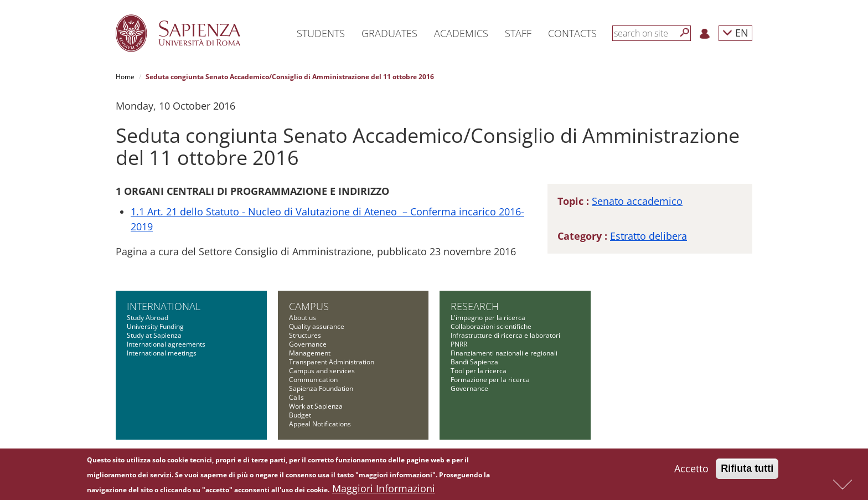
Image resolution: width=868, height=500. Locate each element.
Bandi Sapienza (474, 362)
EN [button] (735, 32)
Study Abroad (148, 318)
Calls (296, 397)
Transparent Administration (332, 362)
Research (475, 306)
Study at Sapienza (154, 335)
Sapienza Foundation (321, 388)
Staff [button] (518, 33)
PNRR (459, 344)
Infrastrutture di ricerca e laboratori (505, 335)
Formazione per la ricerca (490, 380)
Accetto (691, 470)
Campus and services (322, 371)
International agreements (166, 344)
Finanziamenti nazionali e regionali (504, 353)
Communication (313, 380)
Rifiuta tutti (747, 470)
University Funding (155, 326)
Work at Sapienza (316, 406)
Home (125, 77)
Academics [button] (461, 33)
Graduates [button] (389, 33)
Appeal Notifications (320, 424)
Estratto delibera (649, 236)
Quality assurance (317, 326)
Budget (300, 415)
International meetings (162, 353)
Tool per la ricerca (479, 371)
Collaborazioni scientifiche (491, 326)
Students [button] (321, 33)
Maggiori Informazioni (384, 489)
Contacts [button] (572, 33)
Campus (309, 306)
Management (310, 353)
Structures (305, 335)
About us (303, 318)
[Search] (685, 33)
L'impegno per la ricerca (488, 318)
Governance (308, 344)
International (164, 306)
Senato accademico (637, 201)
